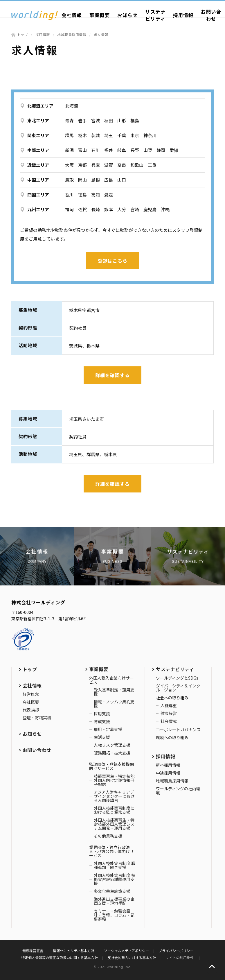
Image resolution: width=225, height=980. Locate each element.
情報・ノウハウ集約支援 (114, 704)
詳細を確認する (113, 375)
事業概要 (100, 15)
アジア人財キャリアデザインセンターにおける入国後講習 (114, 796)
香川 (69, 195)
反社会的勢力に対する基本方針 (132, 957)
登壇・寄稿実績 (37, 718)
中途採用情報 (168, 773)
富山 (82, 150)
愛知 (174, 150)
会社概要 (31, 702)
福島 (135, 120)
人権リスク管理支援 (112, 745)
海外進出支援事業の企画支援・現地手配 (114, 901)
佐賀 (82, 209)
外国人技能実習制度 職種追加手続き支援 (115, 865)
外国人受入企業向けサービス (111, 680)
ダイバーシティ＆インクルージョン (178, 688)
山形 (122, 120)
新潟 (69, 150)
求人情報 (101, 34)
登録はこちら (113, 261)
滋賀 (109, 165)
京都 (82, 165)
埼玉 (109, 135)
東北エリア (38, 120)
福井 (109, 150)
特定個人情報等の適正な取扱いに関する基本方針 (60, 957)
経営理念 (31, 694)
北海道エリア (40, 106)
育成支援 (102, 721)
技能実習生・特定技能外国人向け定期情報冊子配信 (114, 780)
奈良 (122, 165)
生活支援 (102, 737)
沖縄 (165, 209)
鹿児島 (150, 209)
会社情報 (72, 15)
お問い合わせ (37, 750)
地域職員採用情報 (72, 34)
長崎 (96, 209)
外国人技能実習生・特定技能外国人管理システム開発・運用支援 (114, 824)
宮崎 (135, 209)
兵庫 (96, 165)
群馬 (69, 135)
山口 (122, 180)
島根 (96, 180)
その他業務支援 (108, 836)
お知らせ (127, 15)
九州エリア (38, 209)
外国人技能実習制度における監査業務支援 (114, 810)
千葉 (122, 135)
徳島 (82, 195)
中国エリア (38, 180)
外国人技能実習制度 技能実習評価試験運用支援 (115, 879)
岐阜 (122, 150)
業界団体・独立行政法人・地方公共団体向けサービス (111, 851)
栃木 (82, 135)
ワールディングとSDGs (177, 678)
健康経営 (169, 713)
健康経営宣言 (33, 951)
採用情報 (183, 15)
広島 (109, 180)
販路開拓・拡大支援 (112, 753)
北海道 (72, 106)
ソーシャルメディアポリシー (126, 951)
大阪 (69, 165)
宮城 (96, 120)
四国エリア (38, 195)
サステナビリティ (155, 15)
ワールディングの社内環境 (178, 791)
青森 (69, 120)
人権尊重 (169, 705)
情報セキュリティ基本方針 (74, 951)
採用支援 (102, 714)
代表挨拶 (31, 710)
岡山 (82, 180)
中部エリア (38, 150)
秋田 (109, 120)
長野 (135, 150)
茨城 (96, 135)
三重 (152, 165)
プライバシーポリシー (176, 951)
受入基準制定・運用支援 (114, 692)
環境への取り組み (172, 737)
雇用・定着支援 (108, 729)
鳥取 (69, 180)
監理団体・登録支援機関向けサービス (111, 766)
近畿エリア (38, 165)
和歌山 (137, 165)
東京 (135, 135)
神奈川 (150, 135)
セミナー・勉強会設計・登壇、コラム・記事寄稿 (114, 915)
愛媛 (109, 195)
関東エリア (38, 135)
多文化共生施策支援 (112, 891)
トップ (23, 34)
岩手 (82, 120)
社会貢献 (169, 721)
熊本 (109, 209)
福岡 (69, 209)
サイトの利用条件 (180, 957)
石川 (96, 150)
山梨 (148, 150)
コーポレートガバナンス (178, 730)
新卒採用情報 (168, 765)
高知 (96, 195)
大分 (122, 209)
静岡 (161, 150)
